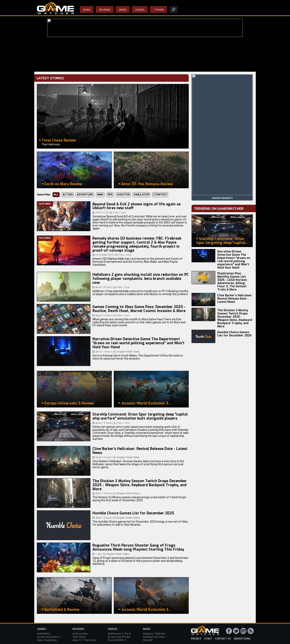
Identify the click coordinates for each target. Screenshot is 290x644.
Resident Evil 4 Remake (156, 637)
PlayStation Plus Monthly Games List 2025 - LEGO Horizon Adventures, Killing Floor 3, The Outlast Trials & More (232, 282)
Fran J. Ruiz (120, 213)
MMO (100, 195)
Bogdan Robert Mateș (128, 352)
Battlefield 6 (44, 634)
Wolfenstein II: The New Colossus (126, 634)
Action (68, 195)
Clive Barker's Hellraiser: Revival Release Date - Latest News (140, 451)
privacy (196, 639)
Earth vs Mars (80, 634)
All (56, 195)
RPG (110, 195)
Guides (140, 10)
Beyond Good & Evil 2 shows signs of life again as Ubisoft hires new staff (137, 206)
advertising (242, 639)
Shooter (123, 195)
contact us (223, 639)
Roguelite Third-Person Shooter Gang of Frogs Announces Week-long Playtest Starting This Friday (138, 547)
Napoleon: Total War (154, 634)
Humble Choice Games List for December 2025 (133, 513)
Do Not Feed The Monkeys (122, 637)
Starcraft (148, 640)
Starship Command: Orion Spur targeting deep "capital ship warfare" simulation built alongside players (140, 416)
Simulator (141, 195)
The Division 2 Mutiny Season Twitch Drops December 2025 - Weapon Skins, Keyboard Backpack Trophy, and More (140, 485)
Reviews (105, 10)
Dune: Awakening (47, 640)
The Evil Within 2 (117, 640)
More (160, 10)
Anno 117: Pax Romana (85, 640)
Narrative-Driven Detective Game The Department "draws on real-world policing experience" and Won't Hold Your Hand (138, 343)
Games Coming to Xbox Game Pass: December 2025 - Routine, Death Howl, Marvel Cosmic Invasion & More (139, 309)
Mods (123, 10)
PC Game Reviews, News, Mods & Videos (55, 8)
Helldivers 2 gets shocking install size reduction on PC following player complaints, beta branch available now (141, 279)
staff (208, 639)
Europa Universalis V (49, 637)
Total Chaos (79, 637)
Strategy (160, 195)
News (87, 10)
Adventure (85, 195)
